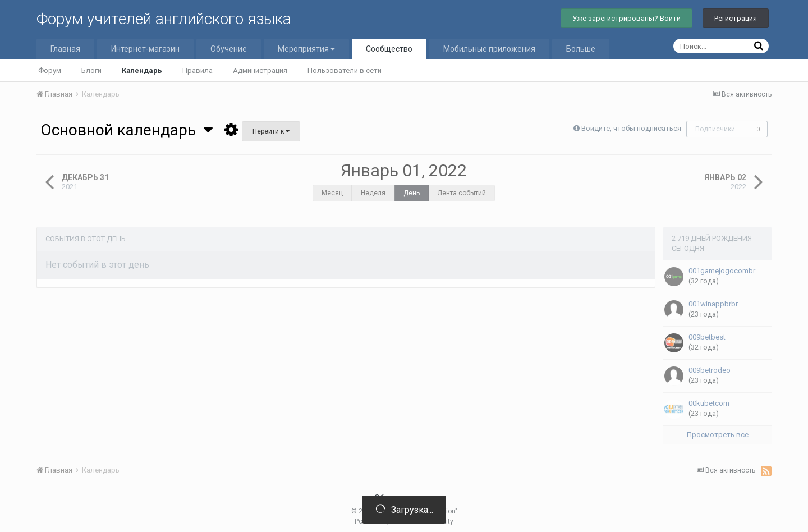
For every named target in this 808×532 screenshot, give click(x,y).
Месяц (332, 193)
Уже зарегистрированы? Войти (626, 18)
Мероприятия (306, 49)
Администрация (260, 70)
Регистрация (736, 18)
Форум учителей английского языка (164, 19)
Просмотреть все (718, 435)
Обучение (229, 49)
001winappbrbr (713, 304)
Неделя (373, 193)
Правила (198, 70)
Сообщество (389, 49)
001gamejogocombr (722, 271)
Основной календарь (127, 130)
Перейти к (271, 131)
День (412, 193)
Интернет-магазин (145, 49)
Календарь (142, 70)
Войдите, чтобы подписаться (631, 128)
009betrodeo (710, 370)
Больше (581, 49)
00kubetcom (709, 403)
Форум (50, 70)
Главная (65, 49)
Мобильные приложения (489, 49)
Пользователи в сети (345, 70)
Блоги (91, 70)
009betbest (707, 337)
